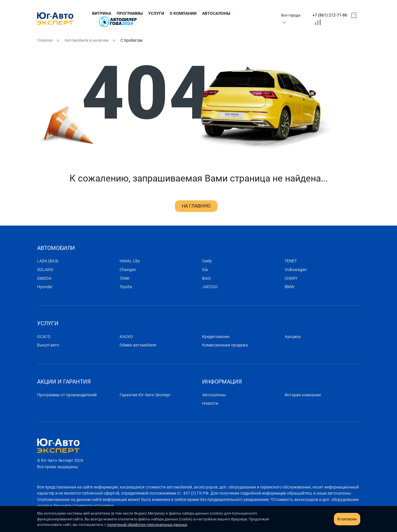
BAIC (207, 278)
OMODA (44, 278)
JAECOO (210, 287)
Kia (205, 270)
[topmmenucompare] (318, 22)
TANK (125, 278)
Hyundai (45, 287)
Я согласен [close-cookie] (347, 519)
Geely (207, 261)
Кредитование (216, 337)
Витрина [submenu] (102, 13)
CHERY (291, 278)
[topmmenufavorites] (354, 15)
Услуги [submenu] (156, 13)
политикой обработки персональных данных (147, 525)
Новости (210, 403)
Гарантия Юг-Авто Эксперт (145, 395)
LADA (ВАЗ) (48, 261)
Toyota (126, 287)
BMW (289, 287)
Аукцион (293, 337)
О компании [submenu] (183, 13)
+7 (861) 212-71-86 (330, 15)
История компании (303, 395)
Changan (128, 270)
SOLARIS (45, 270)
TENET (291, 261)
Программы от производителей (67, 395)
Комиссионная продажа (225, 345)
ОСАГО (44, 337)
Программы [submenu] (130, 13)
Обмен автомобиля (138, 345)
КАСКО (126, 337)
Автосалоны (216, 13)
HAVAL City (130, 261)
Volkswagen (296, 270)
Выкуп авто (48, 345)
